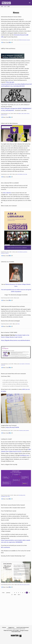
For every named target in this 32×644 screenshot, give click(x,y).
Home (2, 7)
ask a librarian (20, 174)
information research (26, 40)
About (5, 7)
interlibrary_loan (4, 496)
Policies (4, 627)
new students (22, 364)
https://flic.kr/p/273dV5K (12, 427)
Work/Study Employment (23, 627)
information (27, 364)
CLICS (9, 496)
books (24, 430)
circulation (21, 430)
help (26, 174)
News (9, 7)
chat (24, 174)
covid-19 (7, 253)
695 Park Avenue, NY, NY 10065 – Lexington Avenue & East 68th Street (16, 631)
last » (19, 595)
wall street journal (23, 585)
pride (23, 113)
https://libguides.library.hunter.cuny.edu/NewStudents (16, 340)
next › (15, 595)
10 (27, 593)
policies (27, 430)
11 (29, 593)
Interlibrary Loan (24, 455)
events (28, 585)
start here (3, 365)
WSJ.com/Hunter (6, 547)
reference (3, 253)
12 (12, 595)
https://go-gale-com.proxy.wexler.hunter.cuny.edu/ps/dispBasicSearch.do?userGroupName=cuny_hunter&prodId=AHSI (17, 84)
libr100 (20, 40)
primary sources (4, 115)
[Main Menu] (29, 3)
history (28, 113)
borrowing (21, 495)
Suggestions (11, 627)
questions (25, 252)
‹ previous (8, 593)
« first (3, 593)
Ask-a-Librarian (7, 193)
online (25, 113)
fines (19, 324)
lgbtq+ (20, 113)
